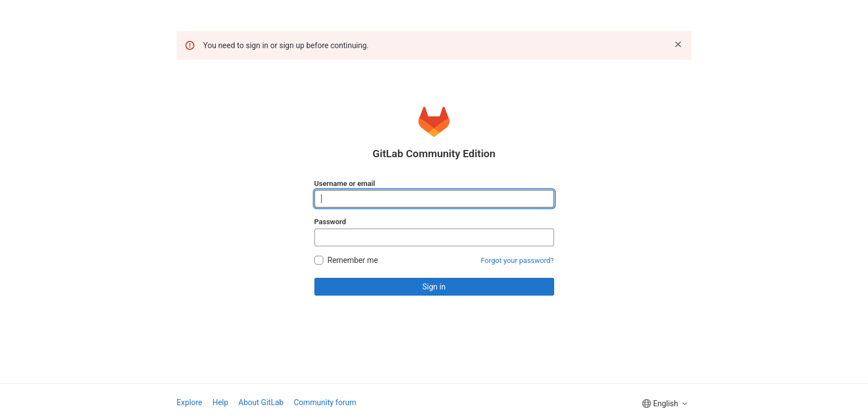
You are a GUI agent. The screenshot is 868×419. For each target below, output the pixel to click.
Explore (189, 402)
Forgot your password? (518, 260)
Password (330, 222)
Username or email (345, 183)
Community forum (325, 402)
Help (221, 402)
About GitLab (261, 402)
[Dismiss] (678, 44)
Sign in (434, 287)
